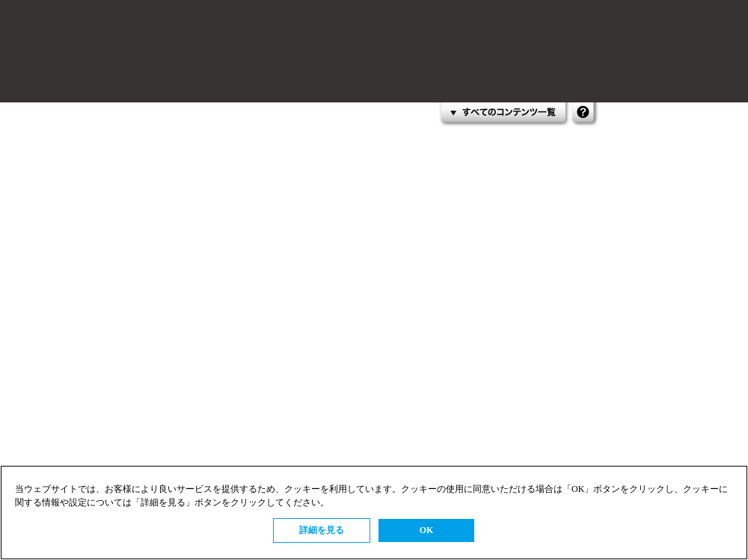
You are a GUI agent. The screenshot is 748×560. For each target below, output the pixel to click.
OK (427, 530)
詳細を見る (322, 530)
